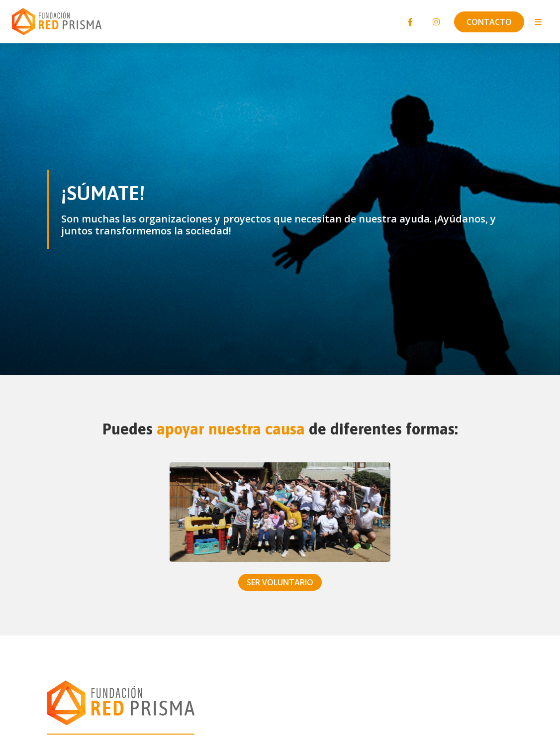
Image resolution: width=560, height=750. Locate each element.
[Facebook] (410, 22)
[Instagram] (436, 22)
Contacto (489, 22)
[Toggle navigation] (538, 22)
